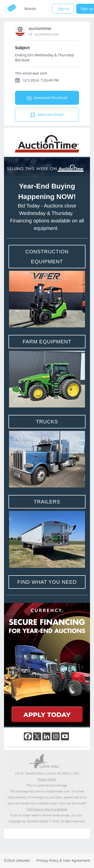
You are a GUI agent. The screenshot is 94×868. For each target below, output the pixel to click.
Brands (30, 9)
